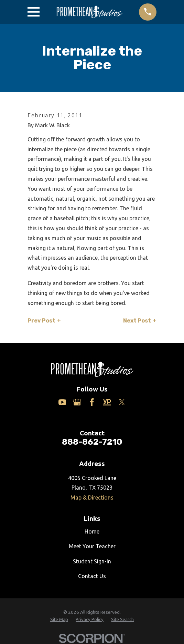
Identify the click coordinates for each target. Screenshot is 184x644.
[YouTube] (62, 402)
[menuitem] (59, 620)
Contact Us (92, 576)
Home (92, 531)
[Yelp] (107, 402)
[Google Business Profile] (77, 402)
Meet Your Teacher (92, 546)
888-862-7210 (92, 442)
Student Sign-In (92, 561)
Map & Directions (92, 497)
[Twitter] (122, 402)
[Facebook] (92, 402)
